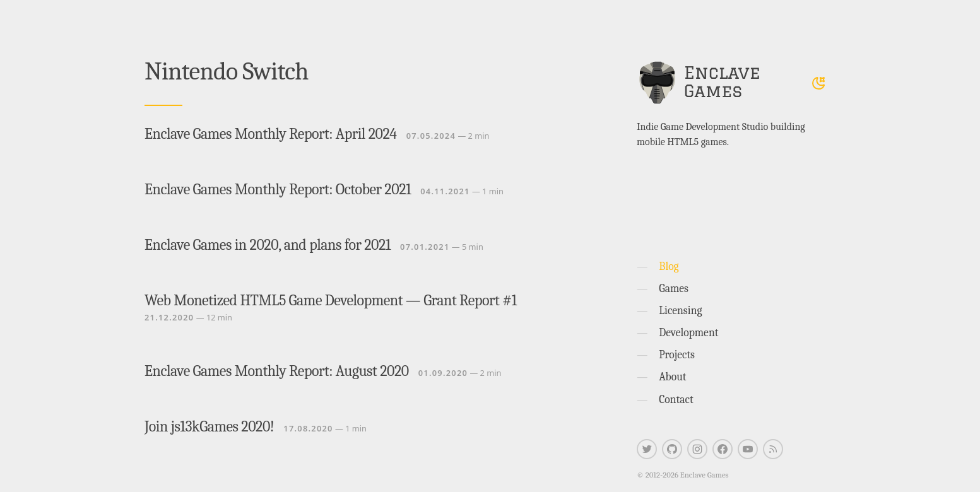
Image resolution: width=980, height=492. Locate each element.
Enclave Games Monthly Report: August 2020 (277, 371)
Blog (669, 266)
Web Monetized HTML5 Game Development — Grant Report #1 (331, 300)
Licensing (680, 310)
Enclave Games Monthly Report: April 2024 (271, 134)
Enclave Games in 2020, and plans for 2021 (268, 245)
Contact (676, 399)
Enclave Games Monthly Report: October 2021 (278, 189)
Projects (677, 354)
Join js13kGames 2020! (209, 426)
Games (674, 288)
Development (688, 332)
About (672, 377)
